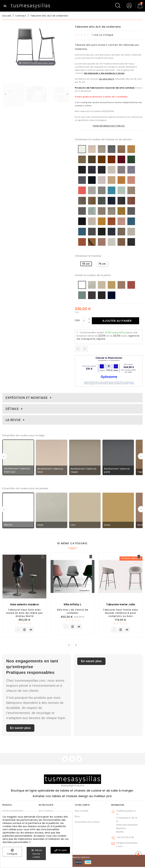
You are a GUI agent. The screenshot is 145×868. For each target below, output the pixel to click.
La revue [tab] (14, 420)
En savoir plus (20, 729)
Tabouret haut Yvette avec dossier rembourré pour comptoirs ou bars (121, 613)
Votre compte (82, 806)
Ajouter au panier (118, 321)
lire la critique (103, 35)
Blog (77, 817)
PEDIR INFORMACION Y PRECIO (109, 126)
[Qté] (85, 321)
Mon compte (82, 812)
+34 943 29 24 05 (125, 838)
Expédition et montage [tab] (27, 398)
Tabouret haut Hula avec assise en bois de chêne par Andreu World (24, 613)
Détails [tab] (12, 409)
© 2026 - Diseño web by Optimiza (72, 858)
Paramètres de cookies (87, 823)
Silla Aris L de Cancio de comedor (73, 611)
